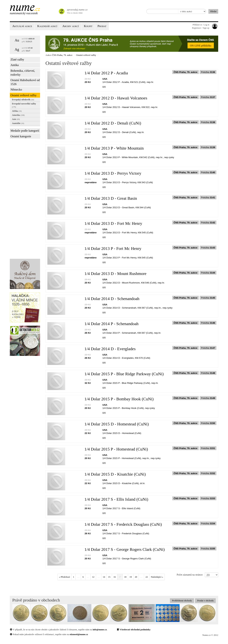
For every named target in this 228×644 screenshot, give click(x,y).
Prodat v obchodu (205, 601)
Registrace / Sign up (201, 28)
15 (109, 577)
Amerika (18, 115)
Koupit (88, 26)
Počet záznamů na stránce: (190, 575)
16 (115, 577)
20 (136, 577)
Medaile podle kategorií (25, 131)
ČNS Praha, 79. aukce (62, 55)
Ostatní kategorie (21, 136)
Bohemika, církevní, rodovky (23, 73)
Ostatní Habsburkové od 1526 (25, 82)
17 (120, 577)
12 (93, 577)
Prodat (102, 26)
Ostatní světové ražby (24, 95)
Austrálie (18, 123)
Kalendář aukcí (47, 26)
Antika (15, 65)
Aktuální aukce (22, 26)
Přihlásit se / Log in (201, 25)
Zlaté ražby (17, 59)
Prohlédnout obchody (182, 601)
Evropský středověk (23, 100)
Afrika (17, 111)
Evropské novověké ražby (24, 105)
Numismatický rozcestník (24, 13)
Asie (16, 119)
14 (104, 577)
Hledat (213, 11)
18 (125, 577)
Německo (16, 90)
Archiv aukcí (71, 26)
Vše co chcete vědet (77, 11)
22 (147, 577)
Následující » (157, 577)
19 (131, 577)
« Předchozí (64, 577)
